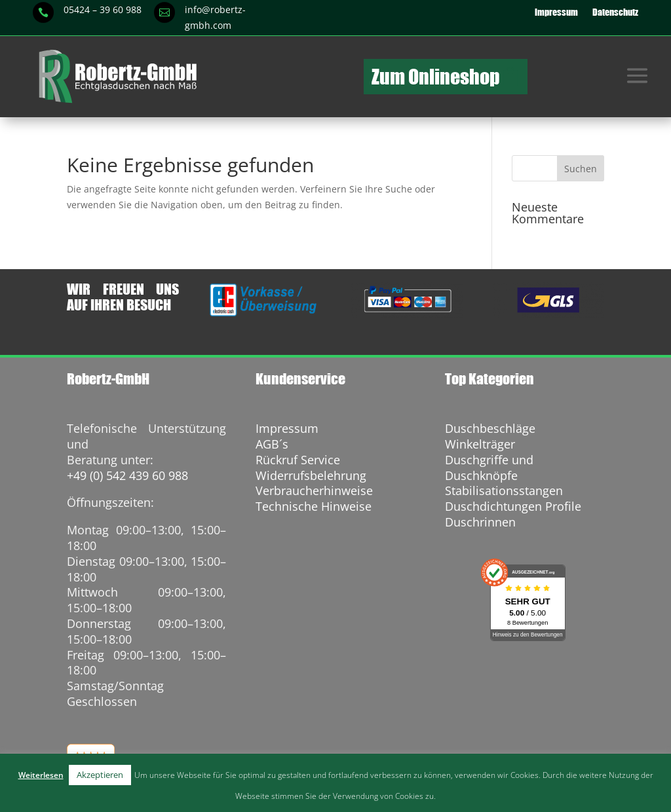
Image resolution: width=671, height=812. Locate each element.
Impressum (556, 12)
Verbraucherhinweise (314, 490)
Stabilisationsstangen (504, 490)
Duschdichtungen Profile (513, 506)
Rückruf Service (298, 460)
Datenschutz (615, 12)
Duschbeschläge (490, 428)
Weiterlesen (41, 775)
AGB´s (272, 444)
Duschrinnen (480, 522)
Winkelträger (480, 444)
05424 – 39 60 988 (103, 9)
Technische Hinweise (314, 506)
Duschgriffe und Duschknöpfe (489, 468)
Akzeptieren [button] (100, 775)
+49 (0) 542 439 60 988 (127, 475)
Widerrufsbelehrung (311, 475)
